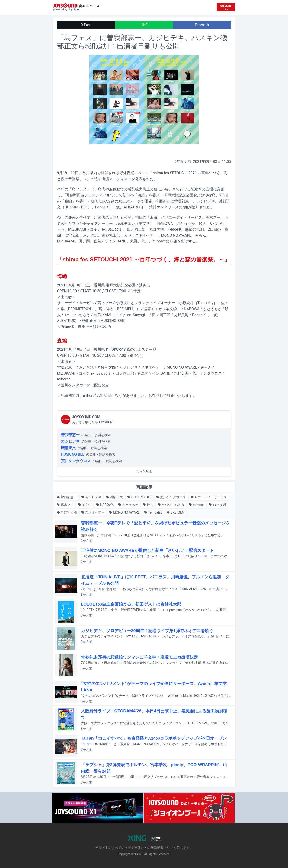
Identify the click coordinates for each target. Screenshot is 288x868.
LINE (144, 25)
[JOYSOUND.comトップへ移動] (226, 7)
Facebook (202, 25)
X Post (86, 25)
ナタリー (74, 10)
